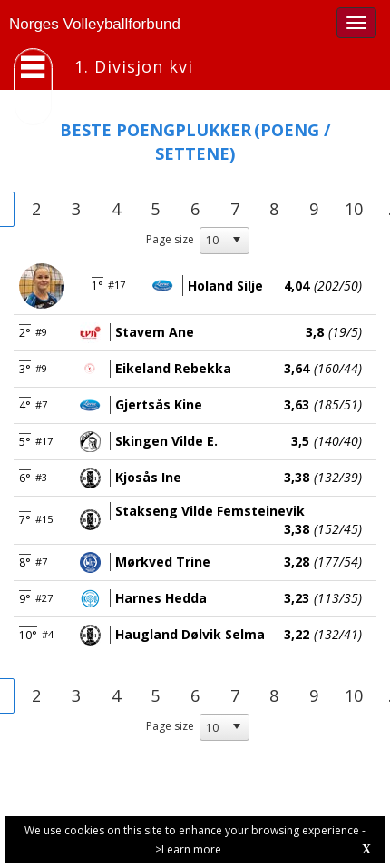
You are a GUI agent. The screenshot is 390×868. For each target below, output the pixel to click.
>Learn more (188, 849)
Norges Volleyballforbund (95, 24)
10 (354, 209)
